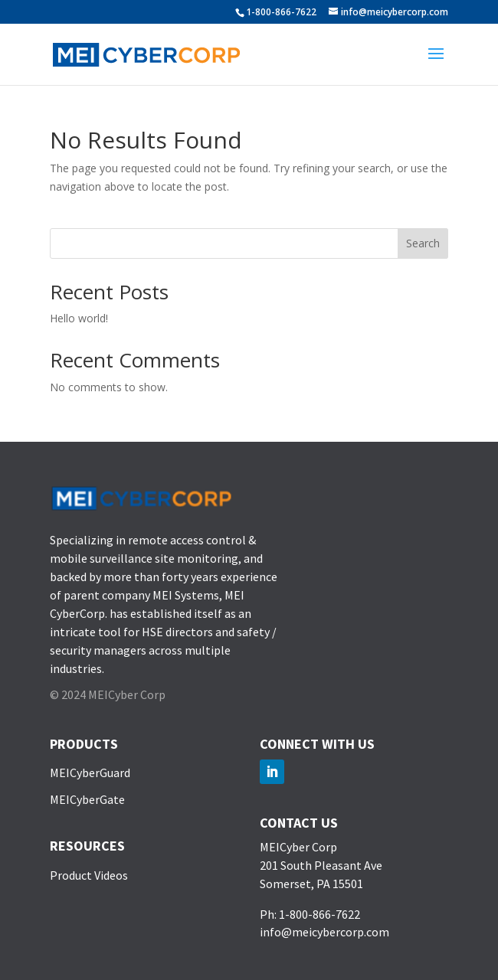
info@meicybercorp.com (324, 932)
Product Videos (89, 875)
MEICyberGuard (90, 773)
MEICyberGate (87, 799)
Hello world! (79, 318)
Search (423, 243)
